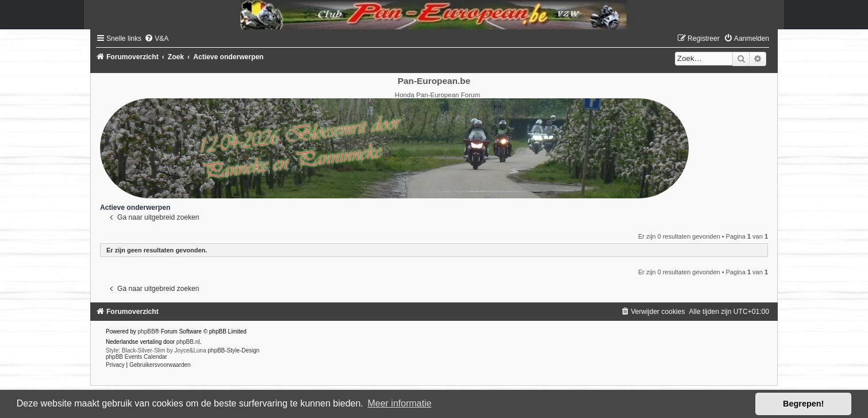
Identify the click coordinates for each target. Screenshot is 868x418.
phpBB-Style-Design (233, 350)
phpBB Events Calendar (137, 357)
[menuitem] (156, 39)
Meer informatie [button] (399, 403)
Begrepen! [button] (803, 404)
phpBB (147, 331)
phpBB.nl (188, 342)
